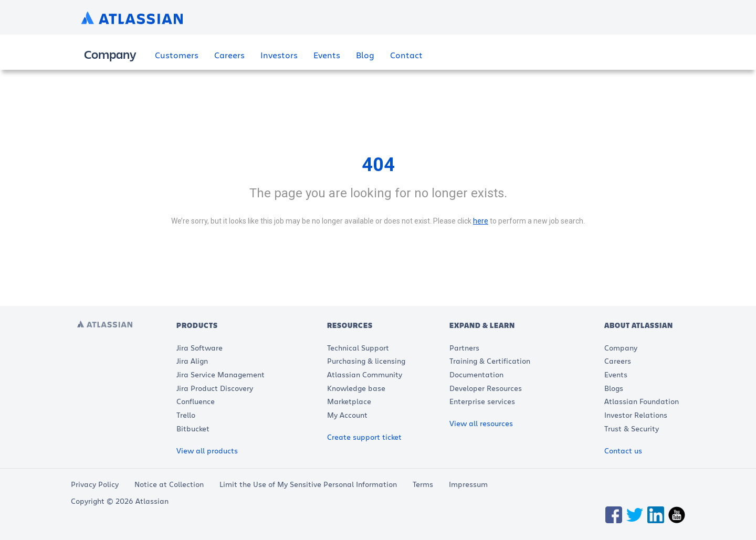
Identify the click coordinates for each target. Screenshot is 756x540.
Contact (406, 55)
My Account (347, 415)
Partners (464, 348)
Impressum (468, 484)
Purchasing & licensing (366, 361)
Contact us (623, 451)
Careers (229, 55)
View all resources (481, 423)
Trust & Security (632, 428)
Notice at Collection (169, 484)
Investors (279, 55)
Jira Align (192, 361)
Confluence (196, 401)
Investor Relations (636, 415)
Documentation (476, 374)
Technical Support (358, 348)
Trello (186, 415)
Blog (365, 55)
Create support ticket (364, 437)
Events (327, 55)
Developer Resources (486, 388)
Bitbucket (193, 428)
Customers (177, 55)
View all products (207, 451)
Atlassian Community (365, 374)
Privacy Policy (95, 484)
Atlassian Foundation (642, 401)
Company (621, 348)
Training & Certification (490, 361)
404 (378, 165)
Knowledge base (356, 388)
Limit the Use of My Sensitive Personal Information (308, 484)
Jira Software (199, 348)
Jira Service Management (220, 374)
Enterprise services (482, 401)
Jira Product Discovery (215, 388)
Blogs (614, 388)
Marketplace (349, 401)
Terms (423, 484)
